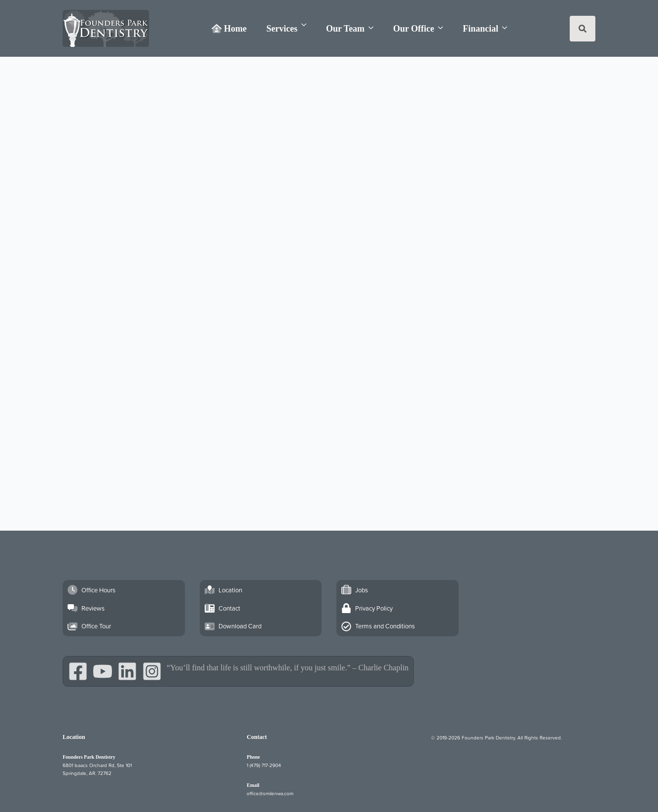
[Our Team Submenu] (374, 28)
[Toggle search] (583, 29)
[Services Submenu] (307, 25)
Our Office (414, 29)
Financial (480, 29)
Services (282, 29)
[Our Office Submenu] (443, 28)
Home (229, 29)
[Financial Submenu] (508, 28)
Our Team (345, 29)
